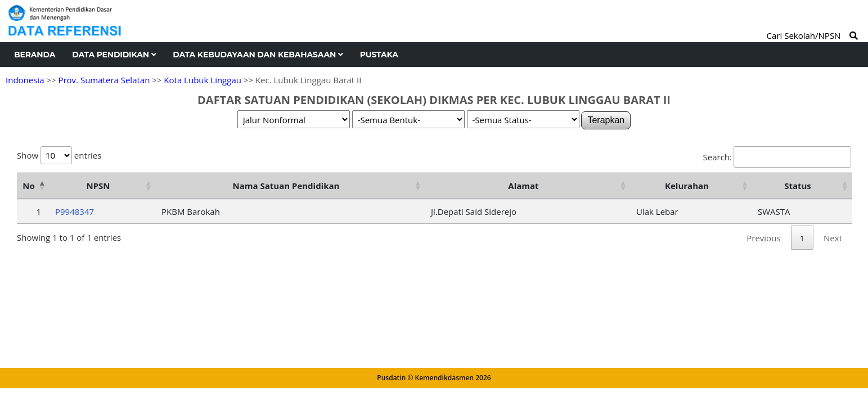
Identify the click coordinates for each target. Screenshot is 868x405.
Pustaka (379, 55)
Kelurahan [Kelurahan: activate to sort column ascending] (687, 186)
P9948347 (75, 211)
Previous (763, 238)
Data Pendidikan (114, 55)
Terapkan (606, 120)
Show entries (59, 155)
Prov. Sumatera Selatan (104, 80)
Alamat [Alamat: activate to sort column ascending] (523, 186)
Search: (777, 157)
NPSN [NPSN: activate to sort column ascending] (98, 186)
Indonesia (25, 80)
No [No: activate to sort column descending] (28, 186)
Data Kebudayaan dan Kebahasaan (258, 55)
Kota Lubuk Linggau (203, 80)
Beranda (35, 55)
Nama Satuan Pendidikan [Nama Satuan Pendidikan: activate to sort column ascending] (286, 186)
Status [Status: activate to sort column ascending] (798, 186)
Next (833, 238)
